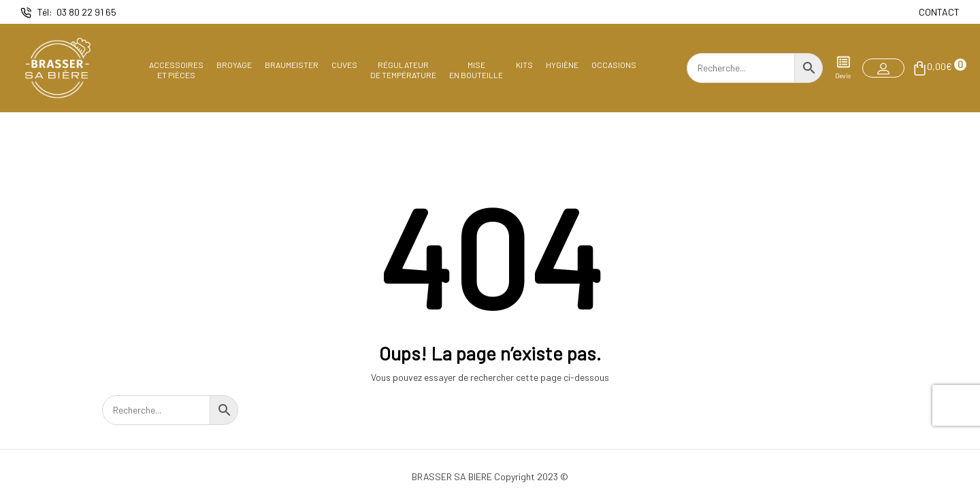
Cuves (344, 65)
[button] (883, 68)
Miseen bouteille (476, 69)
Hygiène (562, 65)
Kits (524, 65)
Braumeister (292, 65)
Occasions (614, 65)
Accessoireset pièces (176, 69)
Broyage (234, 65)
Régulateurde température (403, 69)
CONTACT (939, 12)
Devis (843, 67)
